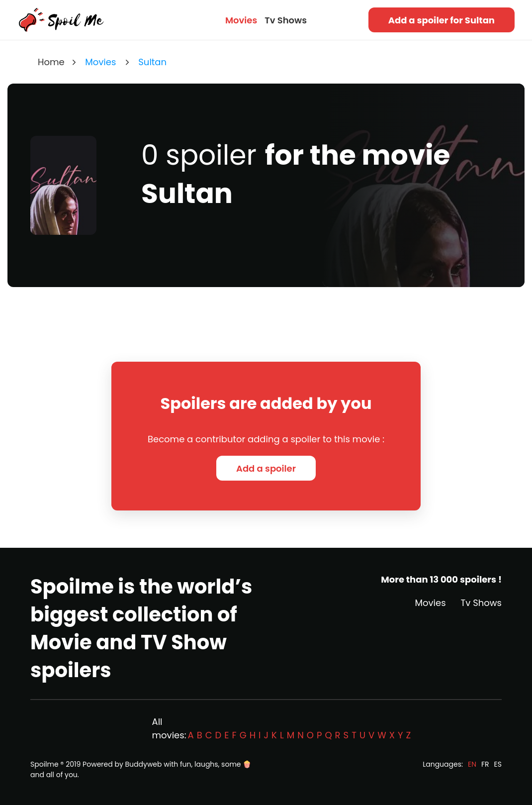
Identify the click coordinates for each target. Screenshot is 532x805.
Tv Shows (286, 20)
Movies (241, 20)
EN (472, 764)
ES (498, 764)
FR (485, 764)
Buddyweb (144, 764)
